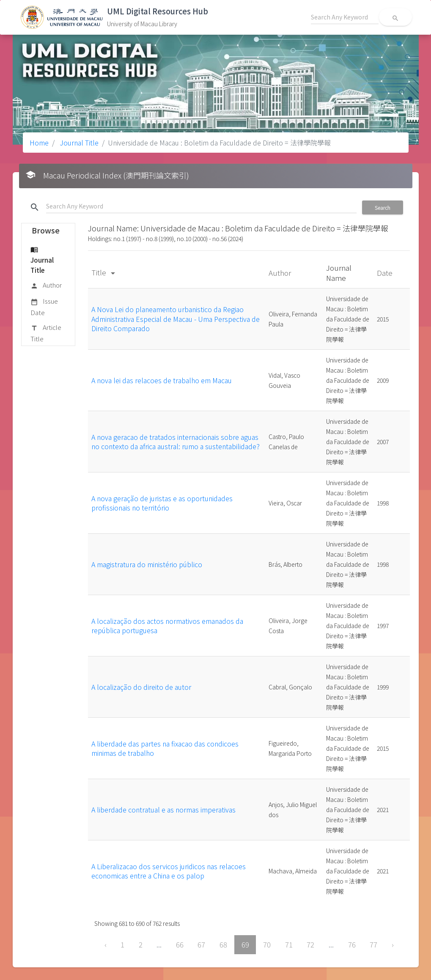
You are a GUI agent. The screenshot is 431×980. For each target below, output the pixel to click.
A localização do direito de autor (141, 687)
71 (289, 944)
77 (373, 944)
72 (310, 944)
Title (105, 272)
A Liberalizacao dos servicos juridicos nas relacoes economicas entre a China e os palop (169, 871)
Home (39, 143)
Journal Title (78, 143)
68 (223, 944)
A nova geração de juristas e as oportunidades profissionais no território (162, 503)
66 (180, 944)
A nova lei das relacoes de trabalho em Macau (162, 380)
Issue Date (44, 306)
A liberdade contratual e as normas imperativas (163, 810)
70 (267, 944)
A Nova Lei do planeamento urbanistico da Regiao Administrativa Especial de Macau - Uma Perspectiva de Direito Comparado (176, 319)
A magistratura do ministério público (147, 564)
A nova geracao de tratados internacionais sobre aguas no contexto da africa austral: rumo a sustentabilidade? (176, 442)
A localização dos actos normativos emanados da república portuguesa (167, 626)
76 (352, 944)
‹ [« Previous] (106, 944)
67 (201, 944)
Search (383, 207)
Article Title (46, 333)
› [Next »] (393, 944)
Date (386, 273)
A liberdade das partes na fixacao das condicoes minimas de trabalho (165, 748)
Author (46, 285)
